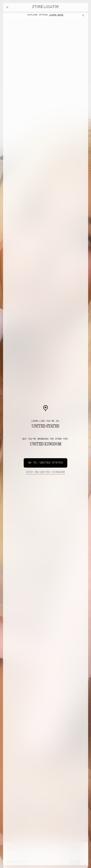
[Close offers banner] (84, 15)
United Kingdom (45, 472)
